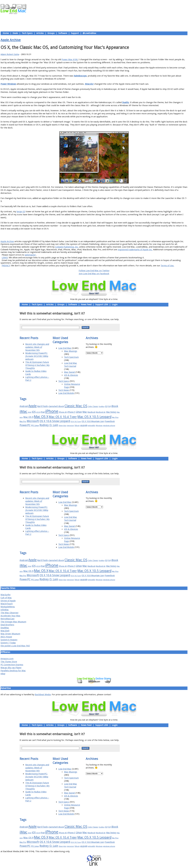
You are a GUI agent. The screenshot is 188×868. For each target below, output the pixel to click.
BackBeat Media (43, 695)
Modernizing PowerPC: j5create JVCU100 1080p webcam (37, 356)
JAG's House (6, 637)
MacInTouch (7, 604)
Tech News (64, 390)
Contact (113, 235)
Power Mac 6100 (70, 59)
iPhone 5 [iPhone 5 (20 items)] (71, 412)
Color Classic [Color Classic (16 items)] (93, 406)
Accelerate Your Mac (10, 616)
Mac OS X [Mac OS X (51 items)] (41, 417)
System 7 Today (8, 643)
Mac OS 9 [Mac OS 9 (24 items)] (28, 417)
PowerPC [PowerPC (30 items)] (25, 425)
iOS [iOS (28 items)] (34, 412)
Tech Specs (27, 33)
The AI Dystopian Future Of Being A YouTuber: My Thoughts (37, 365)
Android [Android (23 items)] (24, 406)
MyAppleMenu (8, 607)
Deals (15, 33)
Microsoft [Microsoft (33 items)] (33, 421)
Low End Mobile (66, 393)
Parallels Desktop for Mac (13, 671)
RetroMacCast (8, 619)
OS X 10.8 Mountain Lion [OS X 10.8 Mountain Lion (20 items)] (93, 421)
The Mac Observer (10, 613)
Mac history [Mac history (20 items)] (111, 412)
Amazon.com (7, 659)
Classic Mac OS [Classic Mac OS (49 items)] (76, 406)
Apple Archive (11, 40)
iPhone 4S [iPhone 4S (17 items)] (63, 412)
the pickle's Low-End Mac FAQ (15, 646)
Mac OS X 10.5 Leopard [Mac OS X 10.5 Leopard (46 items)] (94, 417)
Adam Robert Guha (10, 54)
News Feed (86, 304)
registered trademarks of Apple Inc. (135, 250)
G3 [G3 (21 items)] (106, 406)
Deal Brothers (7, 625)
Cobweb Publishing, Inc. (67, 247)
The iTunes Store (9, 662)
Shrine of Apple (8, 601)
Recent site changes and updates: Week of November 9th (37, 347)
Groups (51, 33)
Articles (40, 33)
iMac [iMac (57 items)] (23, 411)
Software (63, 33)
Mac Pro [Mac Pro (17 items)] (23, 421)
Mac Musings (71, 351)
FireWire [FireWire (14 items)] (102, 407)
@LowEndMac (89, 33)
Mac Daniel (70, 372)
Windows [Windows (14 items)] (99, 426)
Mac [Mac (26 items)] (85, 412)
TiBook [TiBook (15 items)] (77, 426)
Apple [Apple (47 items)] (32, 406)
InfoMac (5, 610)
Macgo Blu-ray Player (11, 668)
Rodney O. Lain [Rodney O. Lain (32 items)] (49, 425)
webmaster (30, 255)
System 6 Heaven (9, 640)
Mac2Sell (5, 631)
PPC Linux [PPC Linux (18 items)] (35, 425)
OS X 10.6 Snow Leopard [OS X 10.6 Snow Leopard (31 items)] (55, 421)
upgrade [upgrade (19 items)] (84, 425)
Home (6, 33)
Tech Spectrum (71, 357)
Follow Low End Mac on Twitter (94, 271)
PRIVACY (6, 266)
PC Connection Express (12, 665)
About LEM (77, 235)
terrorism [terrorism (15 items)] (70, 426)
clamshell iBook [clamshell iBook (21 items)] (56, 406)
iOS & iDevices (71, 375)
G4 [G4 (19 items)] (109, 406)
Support (75, 33)
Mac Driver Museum (10, 634)
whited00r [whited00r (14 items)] (92, 426)
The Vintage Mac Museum (13, 622)
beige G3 (21, 212)
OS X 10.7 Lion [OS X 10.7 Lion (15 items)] (76, 422)
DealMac (5, 628)
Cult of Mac (6, 598)
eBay (3, 674)
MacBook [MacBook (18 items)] (91, 412)
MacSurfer (6, 595)
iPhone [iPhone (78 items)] (52, 411)
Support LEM (102, 304)
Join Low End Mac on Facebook (94, 274)
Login (115, 304)
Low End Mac (65, 348)
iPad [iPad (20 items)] (43, 412)
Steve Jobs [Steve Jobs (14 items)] (63, 426)
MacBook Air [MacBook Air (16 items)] (101, 412)
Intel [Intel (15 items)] (30, 412)
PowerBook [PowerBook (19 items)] (110, 421)
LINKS (5, 258)
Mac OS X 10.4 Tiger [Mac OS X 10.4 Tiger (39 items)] (63, 417)
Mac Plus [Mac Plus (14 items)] (115, 417)
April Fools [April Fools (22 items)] (42, 406)
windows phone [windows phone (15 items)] (109, 426)
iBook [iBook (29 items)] (115, 406)
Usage (96, 235)
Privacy (104, 235)
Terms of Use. (167, 266)
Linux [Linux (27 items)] (79, 412)
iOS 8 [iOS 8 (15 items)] (38, 412)
